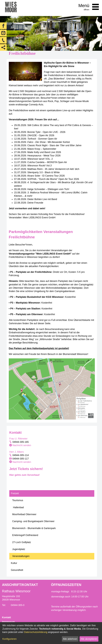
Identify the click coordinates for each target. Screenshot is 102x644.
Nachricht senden (22, 445)
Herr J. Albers (17, 452)
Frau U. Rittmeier (18, 439)
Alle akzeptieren (89, 639)
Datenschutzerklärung (36, 632)
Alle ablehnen (70, 639)
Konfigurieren (9, 639)
